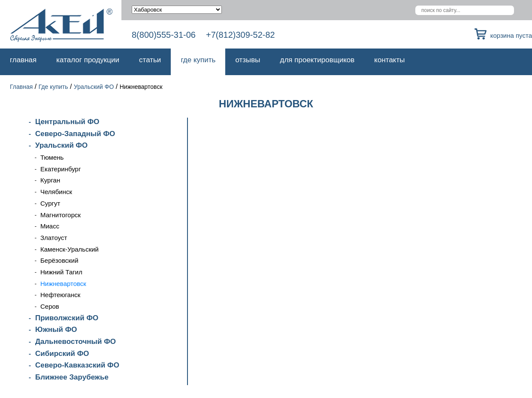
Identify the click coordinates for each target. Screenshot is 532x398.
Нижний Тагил (61, 272)
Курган (50, 180)
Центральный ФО (67, 122)
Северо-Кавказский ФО (77, 365)
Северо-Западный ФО (75, 134)
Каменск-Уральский (70, 249)
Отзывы (248, 60)
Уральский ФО (94, 87)
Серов (50, 306)
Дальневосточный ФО (76, 342)
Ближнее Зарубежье (72, 377)
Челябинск (56, 192)
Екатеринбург (60, 169)
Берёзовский (59, 260)
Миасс (50, 226)
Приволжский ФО (67, 318)
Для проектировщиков (317, 60)
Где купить (198, 60)
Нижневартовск (63, 284)
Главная (23, 60)
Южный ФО (56, 330)
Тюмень (52, 157)
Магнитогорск (60, 215)
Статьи (150, 60)
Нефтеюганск (60, 295)
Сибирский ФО (62, 354)
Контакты (389, 60)
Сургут (50, 203)
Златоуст (54, 238)
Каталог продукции (88, 60)
